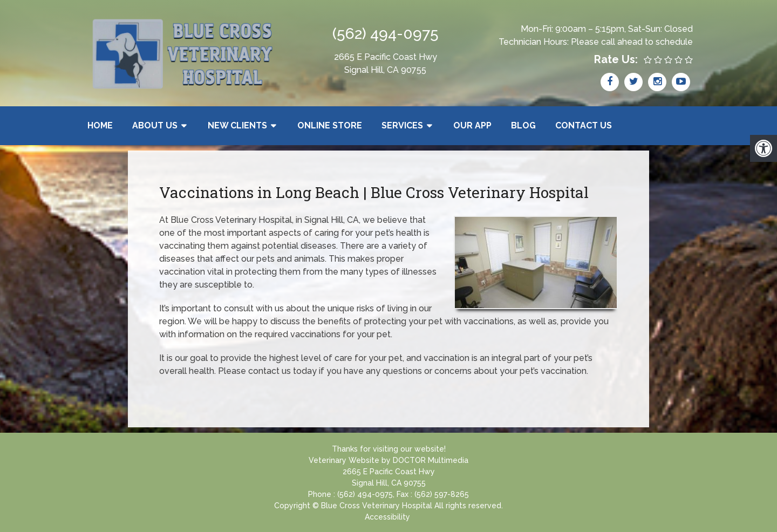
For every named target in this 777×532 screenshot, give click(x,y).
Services (402, 125)
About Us (155, 125)
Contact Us (584, 125)
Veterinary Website (344, 460)
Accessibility (387, 517)
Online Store (330, 125)
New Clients (237, 125)
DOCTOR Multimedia (431, 460)
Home (100, 125)
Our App (472, 125)
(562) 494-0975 (386, 34)
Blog (523, 125)
